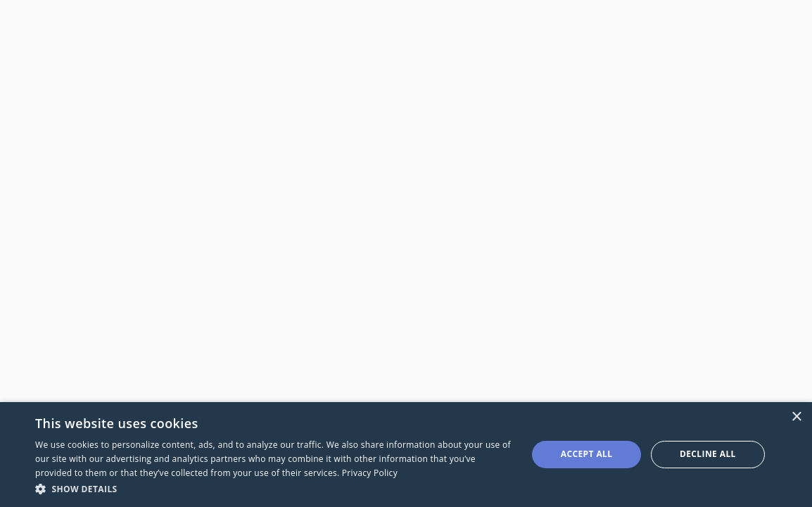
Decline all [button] (708, 454)
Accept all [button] (587, 454)
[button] (274, 488)
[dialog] (406, 455)
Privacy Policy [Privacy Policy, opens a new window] (370, 473)
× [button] (796, 417)
